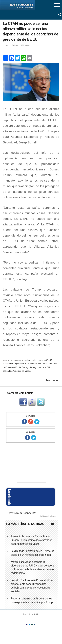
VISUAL (35, 614)
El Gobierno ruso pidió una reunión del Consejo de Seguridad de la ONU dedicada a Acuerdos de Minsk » (30, 367)
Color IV (35, 625)
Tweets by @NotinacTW (21, 513)
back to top (53, 380)
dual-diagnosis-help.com (48, 516)
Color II (30, 625)
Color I (27, 625)
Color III (32, 625)
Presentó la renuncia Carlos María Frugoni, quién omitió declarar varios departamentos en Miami (32, 540)
